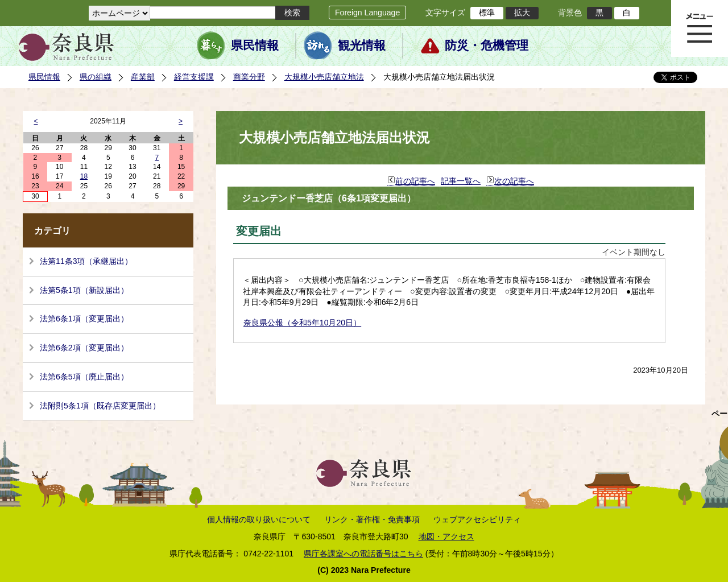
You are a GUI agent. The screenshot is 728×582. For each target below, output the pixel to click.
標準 (487, 13)
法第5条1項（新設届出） (84, 290)
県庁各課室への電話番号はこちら (363, 554)
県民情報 (255, 46)
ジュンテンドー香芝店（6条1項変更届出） (329, 198)
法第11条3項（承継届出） (86, 261)
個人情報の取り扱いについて (259, 519)
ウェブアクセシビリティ (477, 519)
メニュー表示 (700, 28)
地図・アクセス (446, 536)
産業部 (143, 77)
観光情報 (362, 46)
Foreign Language (367, 13)
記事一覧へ (461, 181)
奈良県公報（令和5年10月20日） (302, 323)
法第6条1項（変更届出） (84, 319)
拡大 (522, 13)
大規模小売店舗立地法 (324, 77)
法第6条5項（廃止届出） (84, 377)
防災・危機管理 (487, 46)
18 (84, 176)
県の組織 (96, 77)
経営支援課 (194, 77)
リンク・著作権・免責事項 (372, 519)
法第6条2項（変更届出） (84, 348)
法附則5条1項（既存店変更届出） (100, 406)
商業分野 (249, 77)
